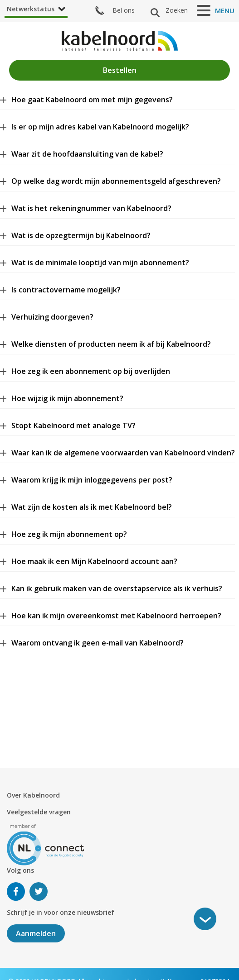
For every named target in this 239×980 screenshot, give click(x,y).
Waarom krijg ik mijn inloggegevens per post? (92, 480)
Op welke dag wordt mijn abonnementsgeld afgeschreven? (116, 181)
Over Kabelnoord (33, 795)
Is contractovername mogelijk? (66, 290)
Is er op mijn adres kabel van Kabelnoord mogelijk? (100, 127)
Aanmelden (36, 933)
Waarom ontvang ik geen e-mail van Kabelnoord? (98, 643)
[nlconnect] (46, 844)
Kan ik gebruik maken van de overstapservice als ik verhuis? (117, 588)
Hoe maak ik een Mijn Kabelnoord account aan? (94, 561)
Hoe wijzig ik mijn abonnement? (67, 398)
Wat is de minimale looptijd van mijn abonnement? (100, 263)
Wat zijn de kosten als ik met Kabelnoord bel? (92, 507)
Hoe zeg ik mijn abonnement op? (69, 534)
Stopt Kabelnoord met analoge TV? (73, 425)
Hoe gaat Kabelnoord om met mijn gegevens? (92, 100)
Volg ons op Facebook (16, 892)
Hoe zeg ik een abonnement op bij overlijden (91, 371)
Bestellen (120, 70)
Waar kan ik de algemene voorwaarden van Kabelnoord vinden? (123, 453)
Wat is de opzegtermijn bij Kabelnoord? (81, 235)
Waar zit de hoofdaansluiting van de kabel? (87, 154)
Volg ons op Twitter (39, 892)
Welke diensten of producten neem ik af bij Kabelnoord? (111, 344)
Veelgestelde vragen (39, 812)
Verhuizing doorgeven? (52, 317)
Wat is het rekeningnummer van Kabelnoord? (91, 208)
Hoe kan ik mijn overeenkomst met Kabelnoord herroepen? (116, 616)
